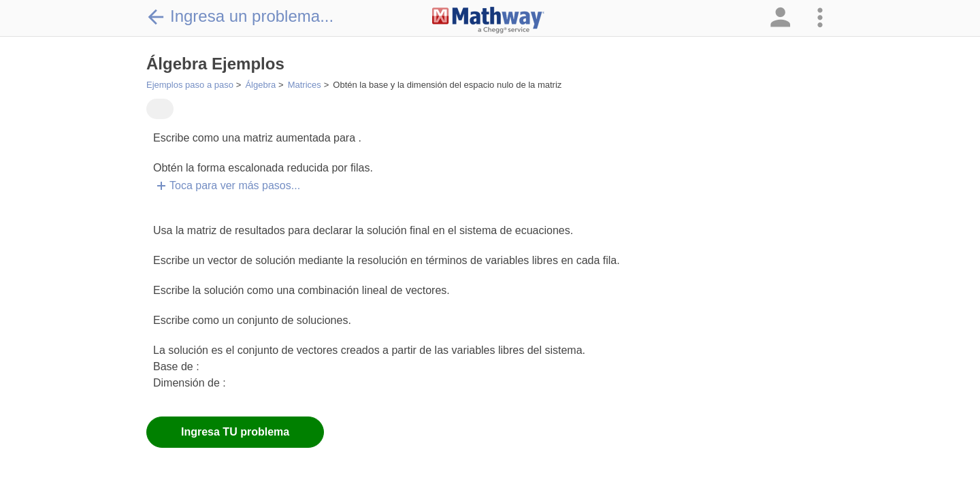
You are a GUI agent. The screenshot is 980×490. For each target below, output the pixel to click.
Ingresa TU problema (235, 432)
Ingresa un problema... (240, 16)
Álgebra (260, 85)
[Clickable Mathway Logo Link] (488, 20)
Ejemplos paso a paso (190, 85)
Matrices (305, 85)
